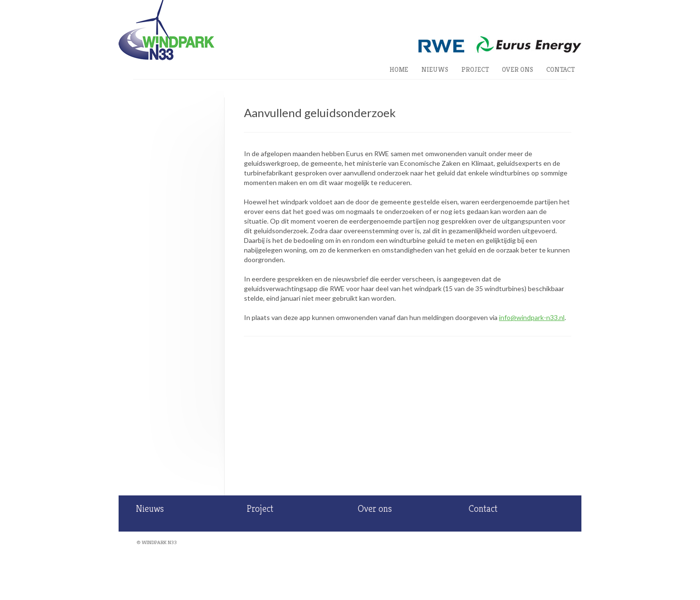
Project (475, 69)
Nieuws (435, 69)
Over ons (518, 69)
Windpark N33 (159, 542)
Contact (560, 69)
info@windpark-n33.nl (532, 317)
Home (399, 69)
